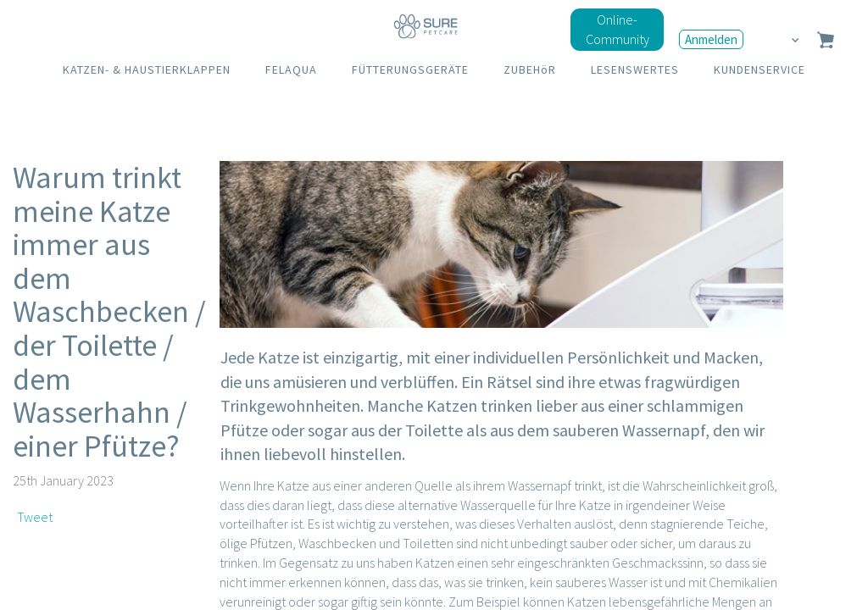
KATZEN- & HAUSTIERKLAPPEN (147, 69)
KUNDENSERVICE (759, 69)
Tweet (35, 517)
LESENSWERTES (635, 69)
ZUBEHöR (530, 69)
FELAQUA (291, 69)
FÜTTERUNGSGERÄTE (410, 69)
